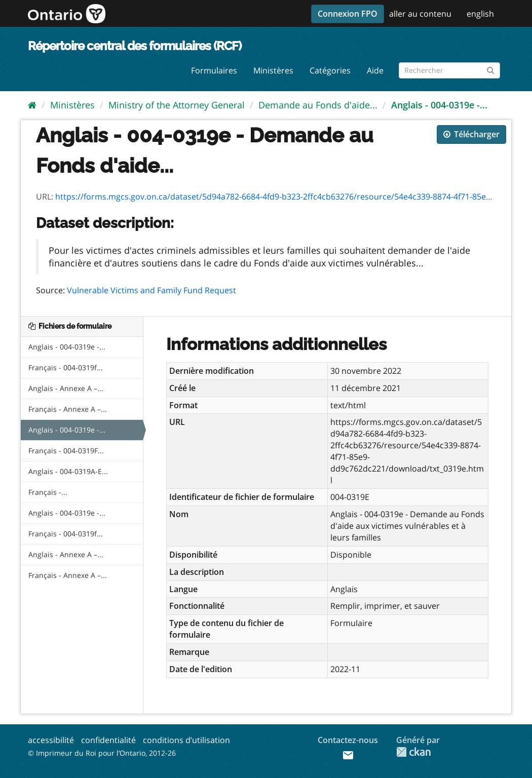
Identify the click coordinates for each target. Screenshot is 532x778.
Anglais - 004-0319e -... (439, 105)
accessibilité (51, 740)
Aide (375, 70)
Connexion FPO (348, 14)
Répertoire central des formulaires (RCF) (135, 46)
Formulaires (214, 70)
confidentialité (108, 740)
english (480, 14)
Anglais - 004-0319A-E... (68, 471)
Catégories (330, 70)
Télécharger (471, 134)
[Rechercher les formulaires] (449, 70)
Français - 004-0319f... (66, 367)
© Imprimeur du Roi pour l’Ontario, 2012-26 (102, 753)
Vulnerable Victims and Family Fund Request (151, 290)
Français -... (48, 492)
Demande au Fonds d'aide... (318, 105)
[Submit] (491, 69)
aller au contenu (420, 14)
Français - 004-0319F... (66, 451)
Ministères (273, 70)
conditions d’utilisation (186, 740)
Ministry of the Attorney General (177, 105)
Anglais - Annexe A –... (66, 388)
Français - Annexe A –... (68, 409)
